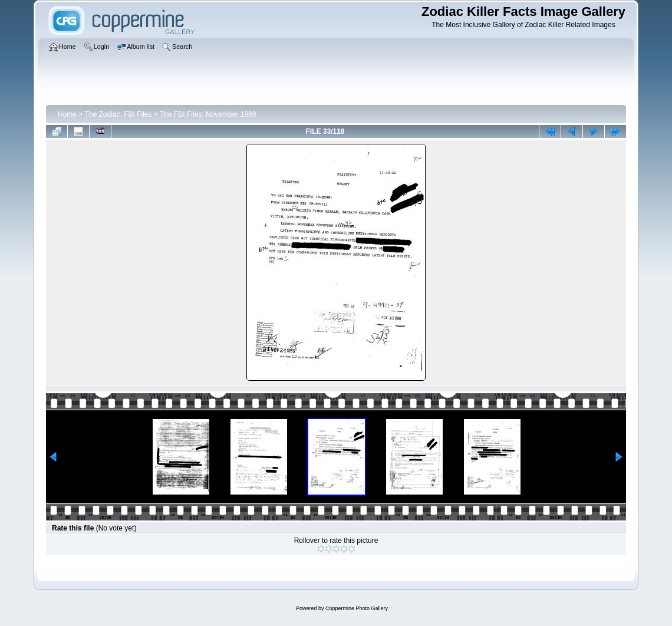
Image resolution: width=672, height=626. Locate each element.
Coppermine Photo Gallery (357, 608)
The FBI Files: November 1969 (208, 114)
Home (67, 114)
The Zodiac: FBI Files (118, 114)
